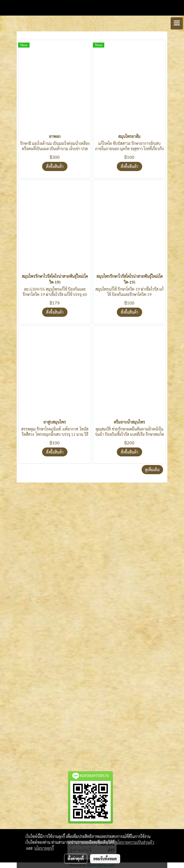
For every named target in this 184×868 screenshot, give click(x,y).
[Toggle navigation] (177, 23)
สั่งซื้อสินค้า (55, 166)
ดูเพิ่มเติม (152, 469)
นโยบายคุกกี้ (44, 848)
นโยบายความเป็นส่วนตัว (135, 842)
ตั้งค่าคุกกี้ (76, 859)
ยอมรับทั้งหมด (105, 859)
